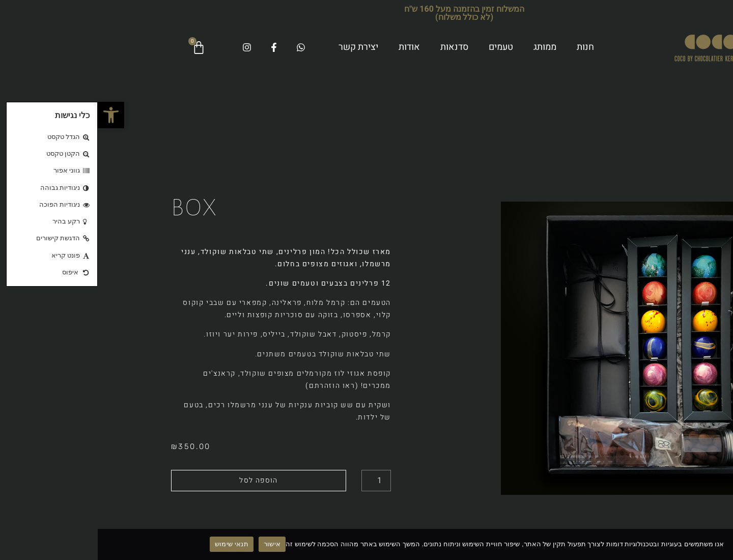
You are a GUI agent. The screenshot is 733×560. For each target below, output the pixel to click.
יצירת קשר (261, 47)
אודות (312, 47)
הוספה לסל (161, 480)
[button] (13, 115)
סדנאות (357, 47)
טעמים (403, 47)
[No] (717, 544)
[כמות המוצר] (278, 481)
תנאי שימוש (134, 544)
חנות (488, 47)
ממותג (447, 47)
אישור (174, 544)
